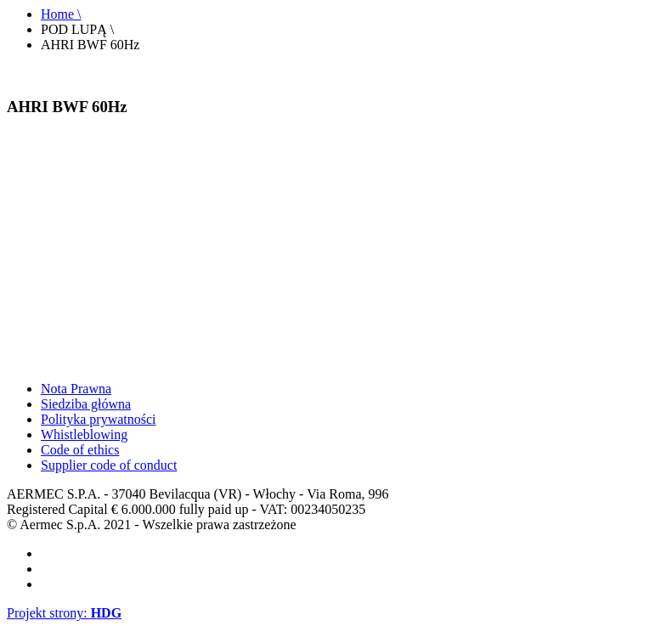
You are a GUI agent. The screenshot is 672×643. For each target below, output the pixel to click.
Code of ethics (80, 450)
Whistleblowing (84, 434)
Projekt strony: (64, 613)
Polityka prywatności (99, 419)
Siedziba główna (86, 404)
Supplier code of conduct (109, 465)
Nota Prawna (76, 389)
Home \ (61, 14)
